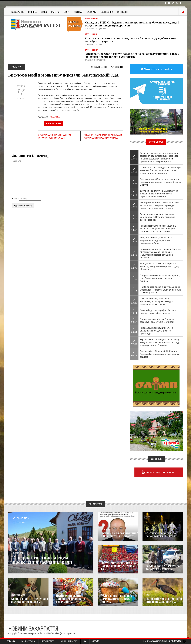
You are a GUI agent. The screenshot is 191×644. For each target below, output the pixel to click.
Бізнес (44, 12)
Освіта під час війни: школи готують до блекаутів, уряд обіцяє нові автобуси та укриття (131, 40)
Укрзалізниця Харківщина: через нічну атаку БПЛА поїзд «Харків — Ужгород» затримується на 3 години (160, 342)
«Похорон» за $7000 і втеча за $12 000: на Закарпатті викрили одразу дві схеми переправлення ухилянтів (132, 55)
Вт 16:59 (134, 157)
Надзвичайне (17, 12)
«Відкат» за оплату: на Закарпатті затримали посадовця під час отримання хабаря (158, 240)
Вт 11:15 (134, 290)
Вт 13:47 (134, 229)
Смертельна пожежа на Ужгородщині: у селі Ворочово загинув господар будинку (160, 278)
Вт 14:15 (134, 217)
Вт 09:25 (134, 342)
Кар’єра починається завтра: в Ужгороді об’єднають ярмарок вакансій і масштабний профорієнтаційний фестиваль (161, 253)
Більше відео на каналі (160, 472)
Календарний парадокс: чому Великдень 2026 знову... (117, 599)
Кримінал (78, 12)
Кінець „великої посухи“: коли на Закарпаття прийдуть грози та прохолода (157, 331)
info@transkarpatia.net (66, 633)
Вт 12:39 (134, 266)
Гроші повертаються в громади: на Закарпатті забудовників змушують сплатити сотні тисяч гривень (158, 229)
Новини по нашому (18, 595)
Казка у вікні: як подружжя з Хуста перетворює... (30, 600)
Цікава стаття (54, 123)
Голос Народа (105, 529)
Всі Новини (122, 12)
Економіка (92, 12)
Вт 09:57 (134, 320)
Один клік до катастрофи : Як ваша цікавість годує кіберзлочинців (158, 312)
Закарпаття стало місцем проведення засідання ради (43, 560)
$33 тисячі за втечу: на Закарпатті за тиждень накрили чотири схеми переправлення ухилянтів (159, 194)
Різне (147, 595)
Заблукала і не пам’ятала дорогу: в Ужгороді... (163, 567)
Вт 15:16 (134, 194)
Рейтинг (117, 67)
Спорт (67, 12)
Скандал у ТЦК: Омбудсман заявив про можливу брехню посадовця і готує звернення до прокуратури (132, 24)
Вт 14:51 (134, 205)
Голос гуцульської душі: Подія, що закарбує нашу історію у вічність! (158, 320)
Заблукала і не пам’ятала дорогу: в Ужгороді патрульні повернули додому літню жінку (160, 266)
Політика (32, 12)
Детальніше (82, 568)
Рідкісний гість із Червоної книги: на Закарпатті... (164, 600)
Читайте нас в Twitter (158, 69)
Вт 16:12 (134, 170)
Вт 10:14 (134, 312)
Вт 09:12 (134, 354)
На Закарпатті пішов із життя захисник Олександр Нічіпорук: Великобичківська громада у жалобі (161, 290)
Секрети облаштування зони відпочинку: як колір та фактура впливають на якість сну (156, 301)
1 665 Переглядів (99, 67)
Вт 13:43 (134, 240)
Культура (55, 12)
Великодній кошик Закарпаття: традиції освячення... (71, 599)
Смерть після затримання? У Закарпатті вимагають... (119, 534)
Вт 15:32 (134, 182)
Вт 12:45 (134, 253)
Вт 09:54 (134, 331)
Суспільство (107, 12)
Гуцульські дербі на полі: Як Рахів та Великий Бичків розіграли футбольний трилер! (160, 354)
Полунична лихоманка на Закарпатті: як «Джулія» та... (118, 566)
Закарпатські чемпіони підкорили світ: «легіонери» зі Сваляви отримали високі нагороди (160, 217)
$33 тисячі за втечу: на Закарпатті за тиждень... (162, 534)
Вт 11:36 (134, 278)
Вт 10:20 (134, 301)
